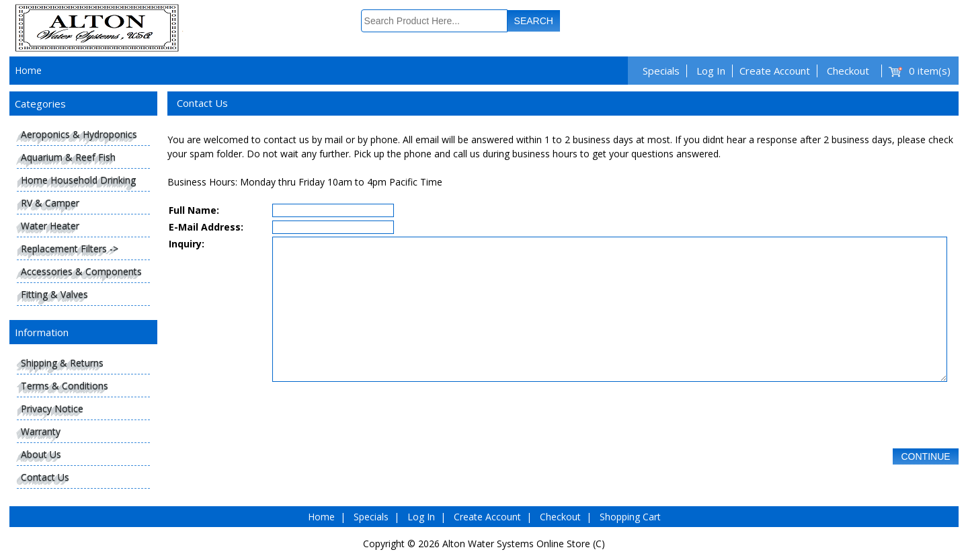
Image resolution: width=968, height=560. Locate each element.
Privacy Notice (52, 408)
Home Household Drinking (78, 180)
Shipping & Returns (62, 363)
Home (28, 70)
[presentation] (374, 444)
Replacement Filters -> (70, 248)
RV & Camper (50, 203)
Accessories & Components (81, 271)
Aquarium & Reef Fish (68, 157)
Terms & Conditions (65, 386)
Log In (711, 71)
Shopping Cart (630, 517)
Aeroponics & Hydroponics (79, 134)
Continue (925, 487)
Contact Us (45, 477)
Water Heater (50, 226)
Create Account (775, 71)
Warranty (41, 431)
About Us (41, 454)
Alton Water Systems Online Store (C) (524, 544)
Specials (661, 71)
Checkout (848, 71)
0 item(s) (930, 71)
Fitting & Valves (54, 294)
